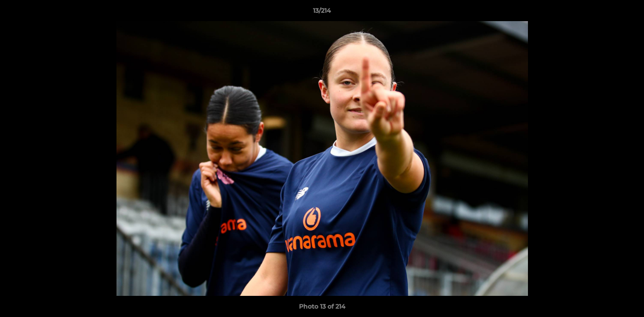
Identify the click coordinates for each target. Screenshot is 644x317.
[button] (628, 13)
